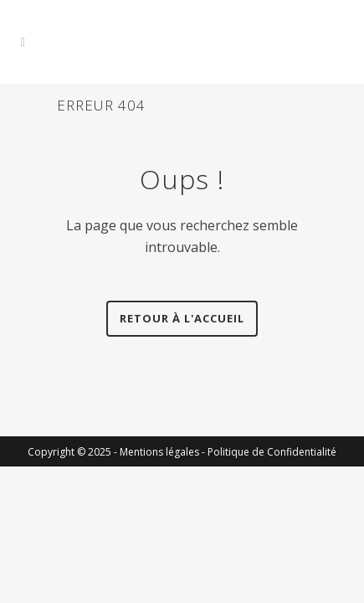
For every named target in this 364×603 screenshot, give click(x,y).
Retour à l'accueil (182, 318)
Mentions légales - (164, 452)
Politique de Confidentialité (272, 452)
